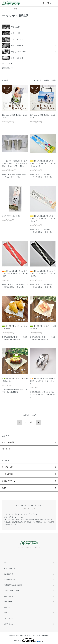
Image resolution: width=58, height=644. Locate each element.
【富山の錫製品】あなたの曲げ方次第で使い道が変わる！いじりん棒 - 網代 (15, 274)
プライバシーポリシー (12, 591)
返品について (9, 574)
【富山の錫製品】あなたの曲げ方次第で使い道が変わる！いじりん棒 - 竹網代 (43, 274)
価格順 (46, 80)
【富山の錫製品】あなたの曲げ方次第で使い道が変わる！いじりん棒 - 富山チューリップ (43, 163)
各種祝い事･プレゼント (10, 481)
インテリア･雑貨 (8, 474)
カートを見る (9, 618)
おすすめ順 (38, 80)
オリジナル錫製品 (13, 9)
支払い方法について (11, 579)
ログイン (7, 613)
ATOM (11, 596)
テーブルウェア (7, 467)
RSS (6, 596)
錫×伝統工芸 (6, 449)
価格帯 (4, 488)
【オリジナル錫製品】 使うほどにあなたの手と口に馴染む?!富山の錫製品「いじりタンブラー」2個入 (15, 163)
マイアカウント (10, 602)
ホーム (4, 9)
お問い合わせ (9, 624)
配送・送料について (11, 568)
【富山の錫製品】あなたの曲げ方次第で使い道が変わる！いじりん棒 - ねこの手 (43, 218)
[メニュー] (55, 3)
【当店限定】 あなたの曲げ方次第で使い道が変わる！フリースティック (43, 381)
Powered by (29, 640)
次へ (38, 422)
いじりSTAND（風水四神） (11, 216)
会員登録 (7, 607)
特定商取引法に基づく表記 (13, 585)
